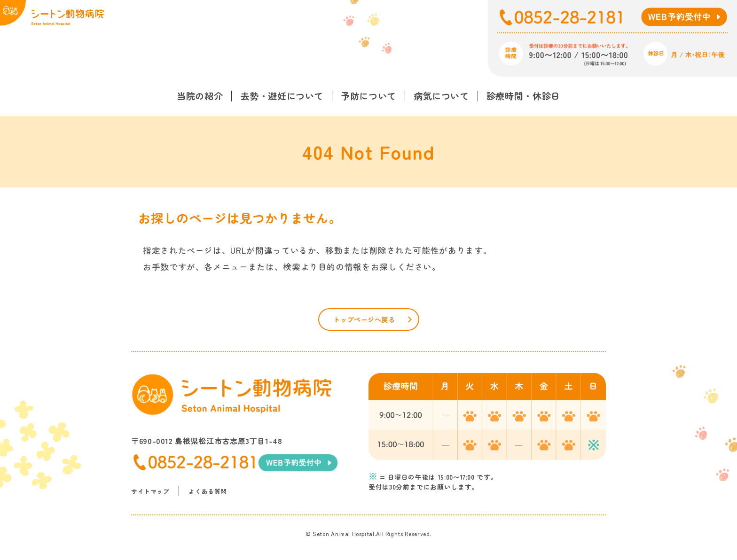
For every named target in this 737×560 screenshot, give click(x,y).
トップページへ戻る (364, 322)
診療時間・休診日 (523, 96)
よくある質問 (212, 499)
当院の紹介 (200, 96)
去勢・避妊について (282, 96)
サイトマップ (152, 499)
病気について (441, 96)
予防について (368, 96)
